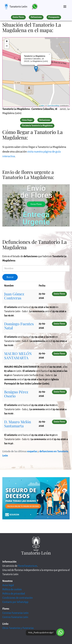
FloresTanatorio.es (27, 566)
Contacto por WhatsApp (15, 602)
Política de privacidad (14, 594)
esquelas (32, 451)
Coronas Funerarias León (15, 613)
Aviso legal (8, 585)
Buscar (10, 277)
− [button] (7, 46)
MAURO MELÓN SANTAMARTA (18, 355)
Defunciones (36, 17)
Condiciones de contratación (17, 598)
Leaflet (42, 106)
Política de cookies (12, 589)
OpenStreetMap (53, 106)
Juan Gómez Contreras (14, 296)
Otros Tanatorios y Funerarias (18, 628)
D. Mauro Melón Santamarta (18, 424)
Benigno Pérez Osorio (16, 394)
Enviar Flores (18, 17)
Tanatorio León (18, 7)
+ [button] (7, 42)
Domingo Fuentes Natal (19, 326)
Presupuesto (54, 17)
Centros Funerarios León (15, 617)
